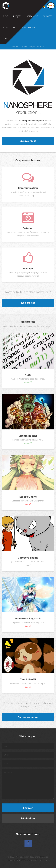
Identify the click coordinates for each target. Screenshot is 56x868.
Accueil (15, 47)
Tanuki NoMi (28, 679)
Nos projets (28, 303)
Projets (17, 16)
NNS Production (40, 860)
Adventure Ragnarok (28, 618)
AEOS (28, 375)
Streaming (32, 16)
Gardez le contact (28, 717)
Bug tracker (28, 27)
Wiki (5, 38)
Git (15, 27)
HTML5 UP (20, 860)
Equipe (24, 47)
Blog (5, 16)
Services (48, 16)
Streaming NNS (28, 436)
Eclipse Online (28, 497)
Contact (41, 47)
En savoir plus (28, 141)
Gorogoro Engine (28, 558)
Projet (32, 47)
